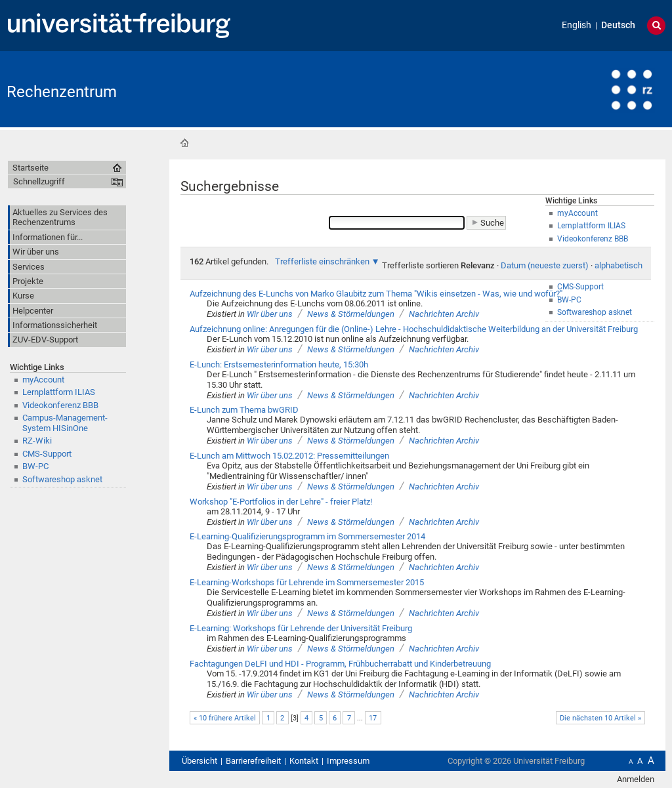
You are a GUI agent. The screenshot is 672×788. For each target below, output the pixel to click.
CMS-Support (47, 454)
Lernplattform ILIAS (59, 392)
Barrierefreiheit (253, 761)
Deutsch (618, 25)
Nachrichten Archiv (444, 314)
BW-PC (35, 466)
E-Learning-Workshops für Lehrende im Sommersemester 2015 (307, 582)
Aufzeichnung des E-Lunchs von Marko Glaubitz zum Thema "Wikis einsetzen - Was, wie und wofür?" (376, 294)
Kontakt (304, 761)
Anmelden (636, 779)
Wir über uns (270, 314)
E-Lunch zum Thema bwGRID (244, 410)
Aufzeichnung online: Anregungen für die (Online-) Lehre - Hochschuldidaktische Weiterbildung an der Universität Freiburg (414, 329)
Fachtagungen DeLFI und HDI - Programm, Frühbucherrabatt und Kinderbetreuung (340, 664)
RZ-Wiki (37, 441)
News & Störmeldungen (351, 314)
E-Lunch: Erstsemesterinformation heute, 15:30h (279, 364)
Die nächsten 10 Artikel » (600, 718)
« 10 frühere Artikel (225, 718)
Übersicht (199, 761)
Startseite (184, 143)
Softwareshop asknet (62, 479)
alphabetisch (619, 265)
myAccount (43, 380)
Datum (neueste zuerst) (545, 265)
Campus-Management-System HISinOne (65, 423)
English (577, 25)
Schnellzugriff (39, 181)
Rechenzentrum (62, 92)
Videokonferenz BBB (60, 405)
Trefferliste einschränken (322, 261)
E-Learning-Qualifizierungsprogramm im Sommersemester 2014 (307, 536)
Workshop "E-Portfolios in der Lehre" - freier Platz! (281, 502)
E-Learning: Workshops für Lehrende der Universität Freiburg (301, 628)
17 (373, 718)
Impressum (348, 761)
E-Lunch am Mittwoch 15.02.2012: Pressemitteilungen (289, 456)
